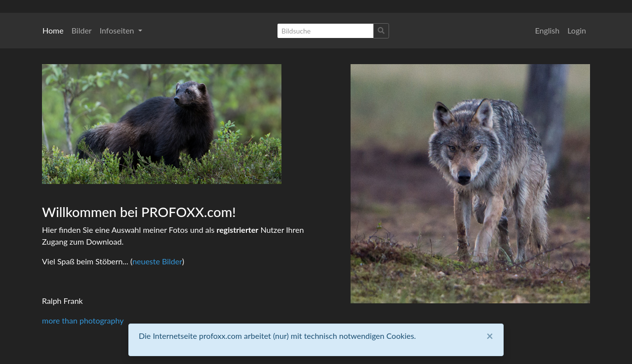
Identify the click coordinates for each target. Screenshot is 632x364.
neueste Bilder (157, 261)
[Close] (490, 336)
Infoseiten (118, 30)
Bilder (82, 30)
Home (53, 30)
